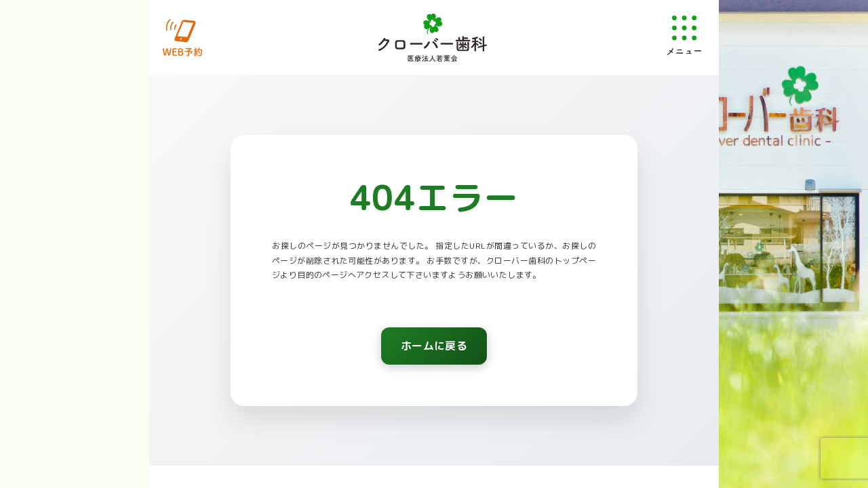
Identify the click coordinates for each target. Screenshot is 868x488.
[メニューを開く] (684, 35)
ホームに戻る (434, 347)
